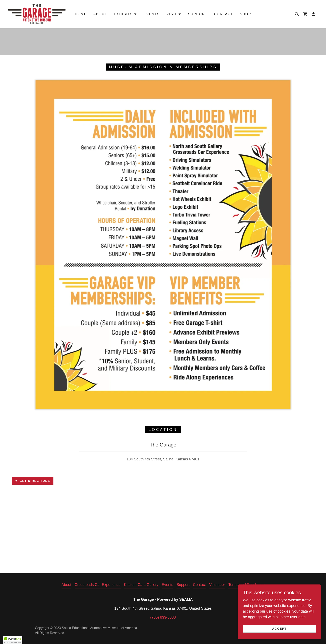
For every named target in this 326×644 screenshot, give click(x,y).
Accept (279, 629)
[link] (37, 14)
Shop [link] (245, 14)
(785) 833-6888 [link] (163, 617)
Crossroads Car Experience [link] (98, 585)
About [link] (100, 14)
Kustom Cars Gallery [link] (141, 585)
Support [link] (198, 14)
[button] (125, 14)
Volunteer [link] (217, 585)
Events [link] (152, 14)
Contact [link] (224, 14)
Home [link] (81, 14)
